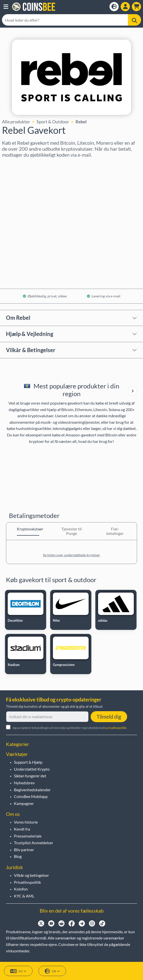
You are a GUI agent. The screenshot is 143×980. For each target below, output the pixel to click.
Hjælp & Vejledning (30, 334)
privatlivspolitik (116, 728)
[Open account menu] (125, 7)
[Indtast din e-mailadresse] (47, 717)
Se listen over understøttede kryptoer (71, 555)
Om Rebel (18, 318)
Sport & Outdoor (53, 122)
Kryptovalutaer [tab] (28, 529)
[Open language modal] (114, 7)
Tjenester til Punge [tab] (71, 531)
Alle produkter (16, 122)
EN (18, 971)
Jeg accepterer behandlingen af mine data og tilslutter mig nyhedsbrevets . (70, 728)
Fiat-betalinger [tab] (115, 531)
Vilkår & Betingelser (31, 350)
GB (52, 971)
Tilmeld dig (109, 717)
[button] (6, 7)
